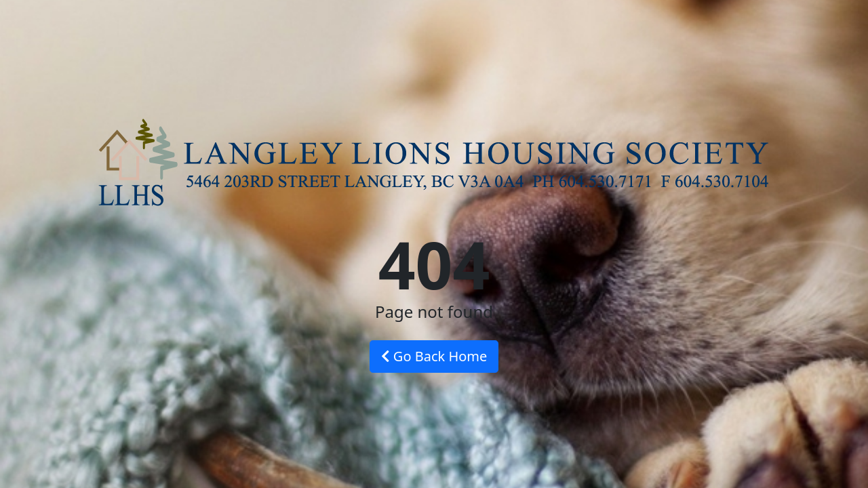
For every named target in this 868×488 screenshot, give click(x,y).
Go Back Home (434, 356)
